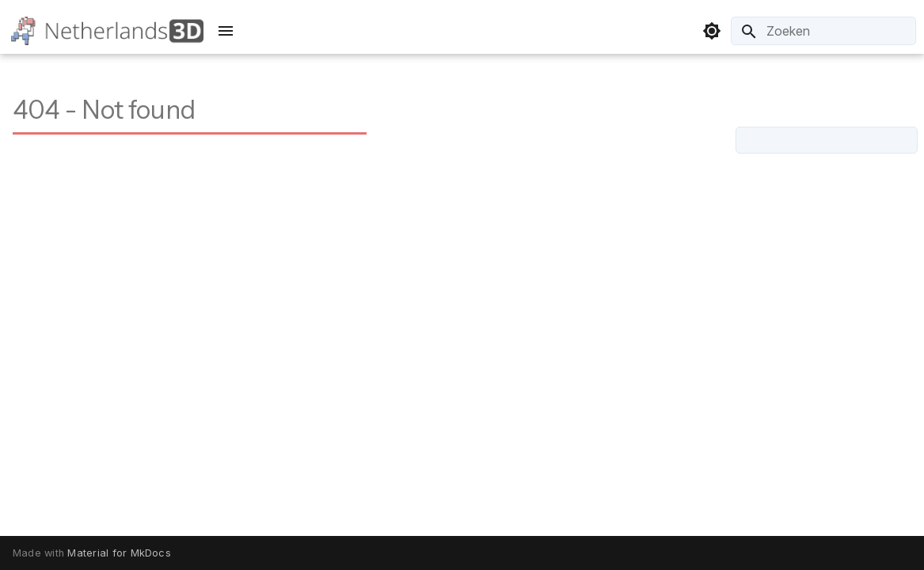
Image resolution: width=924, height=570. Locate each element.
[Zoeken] (823, 31)
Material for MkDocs (119, 553)
